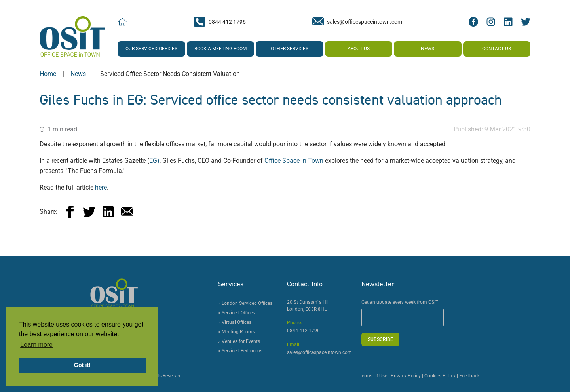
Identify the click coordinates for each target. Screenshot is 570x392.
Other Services (290, 49)
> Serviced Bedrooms (240, 351)
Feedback (469, 376)
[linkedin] (108, 212)
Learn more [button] (36, 345)
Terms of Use (373, 376)
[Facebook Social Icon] (473, 22)
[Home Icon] (122, 22)
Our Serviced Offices (151, 49)
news (78, 74)
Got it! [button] (82, 365)
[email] (127, 212)
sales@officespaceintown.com (319, 352)
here (101, 187)
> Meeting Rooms (237, 332)
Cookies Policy (440, 376)
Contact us (497, 49)
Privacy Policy (406, 376)
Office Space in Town (294, 161)
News (427, 49)
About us (359, 49)
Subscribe (380, 339)
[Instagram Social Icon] (491, 22)
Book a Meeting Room (220, 49)
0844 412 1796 (303, 331)
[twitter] (89, 212)
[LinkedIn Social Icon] (508, 22)
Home (48, 74)
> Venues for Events (239, 341)
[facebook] (70, 212)
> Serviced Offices (237, 313)
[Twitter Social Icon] (526, 22)
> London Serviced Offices (245, 303)
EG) (154, 161)
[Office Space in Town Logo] (72, 36)
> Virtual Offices (235, 322)
